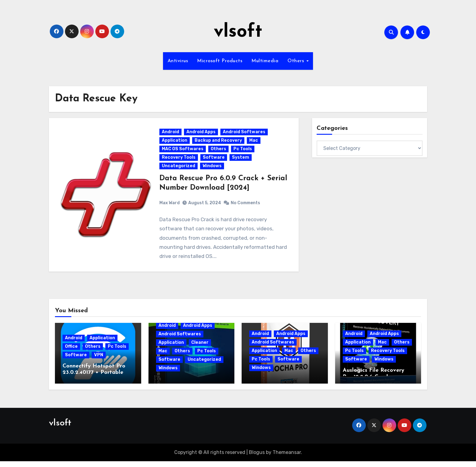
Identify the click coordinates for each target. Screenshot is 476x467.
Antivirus (178, 61)
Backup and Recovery (219, 143)
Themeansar (287, 458)
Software (214, 160)
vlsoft (238, 32)
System (241, 160)
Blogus (257, 458)
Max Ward (170, 206)
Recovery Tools (179, 160)
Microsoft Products (220, 61)
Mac (254, 143)
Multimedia (265, 61)
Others (297, 61)
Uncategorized (179, 169)
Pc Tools (243, 152)
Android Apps (202, 135)
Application (175, 143)
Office (71, 352)
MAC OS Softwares (183, 152)
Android (171, 135)
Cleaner (200, 348)
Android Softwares (245, 135)
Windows (213, 169)
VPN (99, 361)
